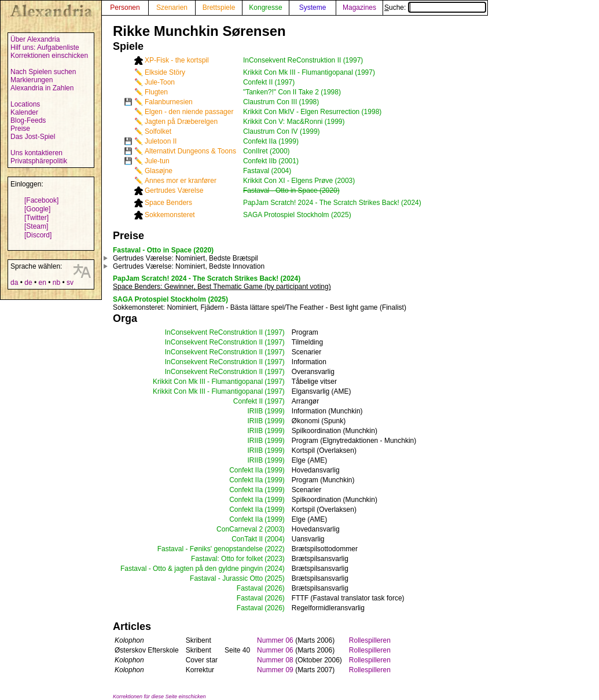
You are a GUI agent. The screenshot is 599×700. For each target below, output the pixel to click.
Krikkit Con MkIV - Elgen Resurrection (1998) (312, 112)
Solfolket (158, 131)
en (42, 283)
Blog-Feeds (28, 120)
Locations (25, 104)
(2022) (275, 549)
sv (70, 283)
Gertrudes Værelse (174, 190)
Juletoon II (161, 141)
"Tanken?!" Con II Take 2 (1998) (292, 92)
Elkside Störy (165, 72)
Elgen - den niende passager (189, 112)
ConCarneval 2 (240, 529)
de (28, 283)
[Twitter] (36, 218)
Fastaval (250, 588)
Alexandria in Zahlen (42, 88)
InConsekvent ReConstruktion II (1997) (303, 60)
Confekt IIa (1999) (271, 141)
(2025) (275, 578)
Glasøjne (159, 171)
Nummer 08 (275, 660)
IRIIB (255, 411)
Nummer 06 (275, 640)
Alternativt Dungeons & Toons (190, 151)
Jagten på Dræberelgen (181, 122)
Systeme (313, 8)
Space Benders (168, 203)
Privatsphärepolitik (39, 161)
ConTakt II (247, 539)
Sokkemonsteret (170, 215)
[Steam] (36, 226)
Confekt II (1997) (269, 82)
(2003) (275, 529)
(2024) (275, 569)
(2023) (275, 559)
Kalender (24, 112)
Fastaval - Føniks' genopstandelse (210, 549)
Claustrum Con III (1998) (281, 102)
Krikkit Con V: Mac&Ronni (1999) (294, 122)
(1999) (275, 411)
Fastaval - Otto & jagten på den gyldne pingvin (192, 569)
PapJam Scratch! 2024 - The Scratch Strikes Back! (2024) (332, 203)
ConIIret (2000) (267, 151)
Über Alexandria (35, 39)
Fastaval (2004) (267, 171)
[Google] (37, 209)
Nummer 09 (275, 670)
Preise (20, 129)
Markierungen (32, 80)
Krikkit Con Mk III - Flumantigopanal (208, 382)
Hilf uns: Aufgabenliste (45, 47)
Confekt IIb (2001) (271, 161)
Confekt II (248, 401)
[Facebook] (41, 200)
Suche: (435, 8)
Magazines (359, 8)
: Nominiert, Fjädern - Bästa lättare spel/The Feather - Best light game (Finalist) (260, 307)
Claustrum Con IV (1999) (282, 131)
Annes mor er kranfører (181, 181)
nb (56, 283)
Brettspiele (219, 8)
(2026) (275, 588)
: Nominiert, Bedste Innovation (189, 266)
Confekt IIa (246, 470)
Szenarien (172, 8)
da (14, 283)
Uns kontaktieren (36, 153)
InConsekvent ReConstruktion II (214, 332)
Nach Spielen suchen (43, 72)
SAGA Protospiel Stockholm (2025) (297, 215)
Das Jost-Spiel (33, 137)
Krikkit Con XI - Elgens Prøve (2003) (299, 181)
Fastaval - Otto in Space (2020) (291, 190)
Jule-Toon (160, 82)
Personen (125, 8)
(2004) (275, 539)
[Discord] (38, 235)
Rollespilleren (370, 640)
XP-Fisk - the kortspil (177, 60)
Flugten (156, 92)
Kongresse (265, 8)
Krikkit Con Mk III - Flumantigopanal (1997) (309, 72)
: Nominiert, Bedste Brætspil (185, 258)
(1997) (275, 332)
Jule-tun (157, 161)
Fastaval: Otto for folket (227, 559)
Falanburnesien (169, 102)
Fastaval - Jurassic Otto (226, 578)
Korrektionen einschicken (49, 56)
